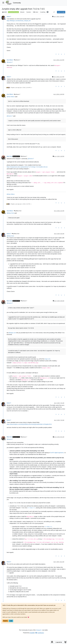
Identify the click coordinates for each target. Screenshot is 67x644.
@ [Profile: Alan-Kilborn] (11, 97)
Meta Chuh (9, 156)
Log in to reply (61, 12)
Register (5, 621)
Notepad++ (39, 630)
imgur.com (48, 359)
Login (11, 621)
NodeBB (32, 633)
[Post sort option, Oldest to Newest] (54, 12)
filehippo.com (12, 333)
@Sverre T (17, 60)
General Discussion (13, 12)
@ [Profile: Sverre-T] (10, 62)
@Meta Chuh (18, 211)
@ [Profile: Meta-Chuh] (10, 213)
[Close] (64, 605)
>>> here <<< (31, 508)
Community (17, 3)
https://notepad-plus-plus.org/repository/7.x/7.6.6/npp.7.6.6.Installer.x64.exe (27, 167)
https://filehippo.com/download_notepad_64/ (19, 21)
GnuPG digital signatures (57, 453)
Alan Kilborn (10, 60)
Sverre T (9, 17)
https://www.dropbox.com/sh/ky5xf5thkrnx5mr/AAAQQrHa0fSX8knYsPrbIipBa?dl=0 (29, 424)
